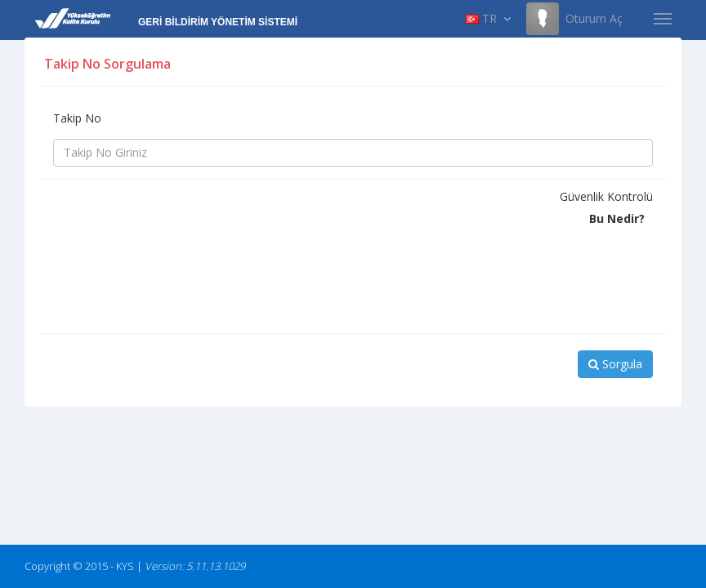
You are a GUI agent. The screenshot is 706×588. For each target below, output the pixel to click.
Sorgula (615, 364)
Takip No (77, 118)
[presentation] (177, 289)
